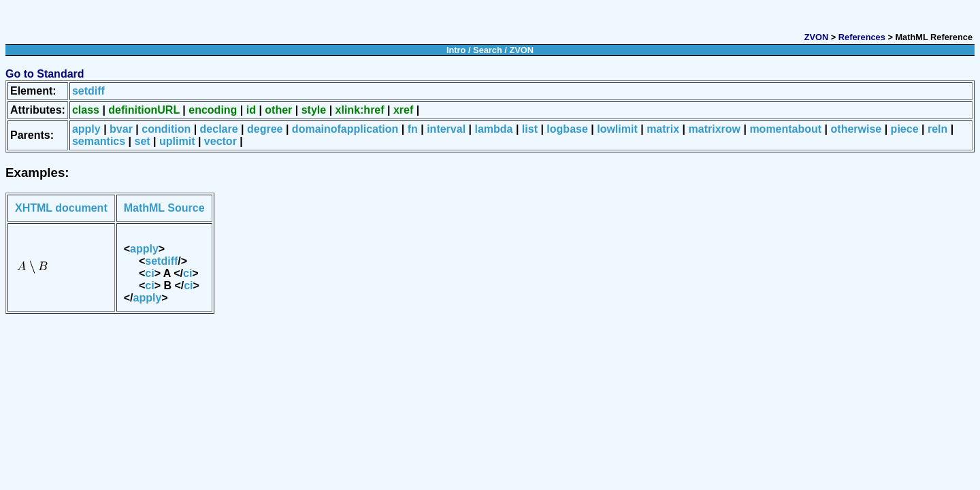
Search (488, 50)
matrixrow (715, 129)
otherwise (856, 129)
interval (446, 129)
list (530, 129)
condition (166, 129)
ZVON (817, 37)
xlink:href (360, 110)
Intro (456, 50)
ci (149, 273)
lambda (493, 129)
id (251, 110)
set (143, 141)
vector (220, 141)
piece (905, 129)
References (862, 37)
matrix (663, 129)
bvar (121, 129)
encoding (213, 110)
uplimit (177, 141)
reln (937, 129)
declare (219, 129)
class (86, 110)
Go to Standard (45, 74)
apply (86, 129)
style (314, 110)
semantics (99, 141)
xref (403, 110)
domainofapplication (345, 129)
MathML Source (164, 208)
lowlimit (617, 129)
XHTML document (61, 208)
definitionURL (144, 110)
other (278, 110)
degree (265, 129)
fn (413, 129)
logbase (567, 129)
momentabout (785, 129)
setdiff (88, 91)
